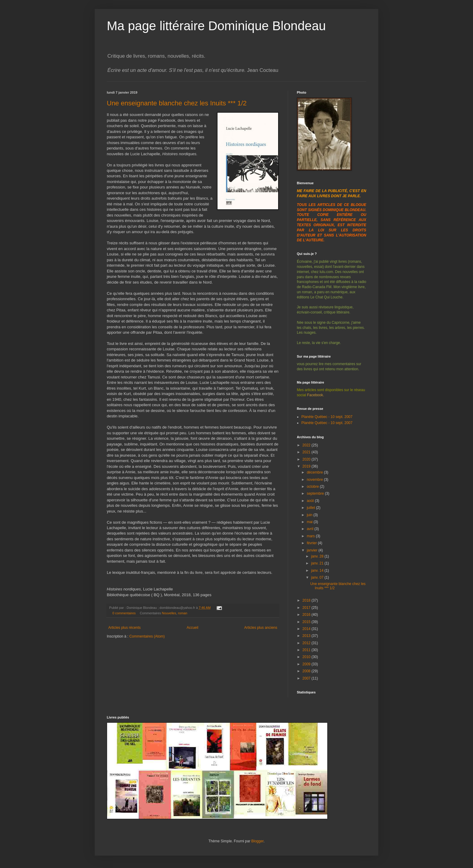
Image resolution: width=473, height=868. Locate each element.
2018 (307, 600)
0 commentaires (124, 613)
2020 (307, 459)
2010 (307, 657)
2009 (307, 664)
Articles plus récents (124, 628)
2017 (307, 608)
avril (311, 529)
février (312, 543)
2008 (307, 671)
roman (183, 613)
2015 (307, 622)
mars (311, 536)
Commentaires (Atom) (147, 636)
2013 (307, 636)
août (311, 501)
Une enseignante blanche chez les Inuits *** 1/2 (177, 103)
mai (310, 522)
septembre (316, 493)
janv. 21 (318, 563)
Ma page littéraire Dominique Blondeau (216, 26)
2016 (307, 615)
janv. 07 (318, 577)
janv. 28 (318, 556)
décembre (315, 472)
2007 (307, 678)
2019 (307, 466)
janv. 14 (318, 571)
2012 (307, 643)
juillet (311, 508)
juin (310, 515)
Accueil (193, 628)
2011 (307, 650)
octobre (313, 487)
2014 (307, 629)
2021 (307, 452)
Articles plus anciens (261, 628)
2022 (307, 445)
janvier (313, 550)
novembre (315, 480)
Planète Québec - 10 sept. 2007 (327, 417)
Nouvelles (169, 613)
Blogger (257, 841)
